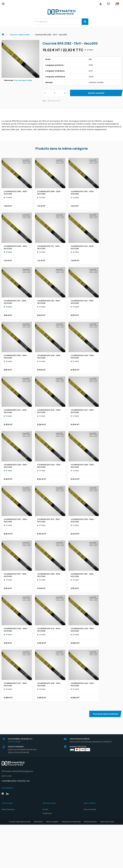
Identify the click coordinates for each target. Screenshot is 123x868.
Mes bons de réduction (92, 825)
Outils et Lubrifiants (9, 833)
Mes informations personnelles (95, 821)
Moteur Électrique (8, 809)
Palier (4, 829)
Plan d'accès (47, 849)
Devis (45, 841)
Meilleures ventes (49, 857)
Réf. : (45, 101)
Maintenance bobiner (53, 820)
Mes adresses (89, 817)
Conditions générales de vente (20, 865)
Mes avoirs (88, 813)
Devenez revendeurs (50, 833)
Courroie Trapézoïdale (10, 817)
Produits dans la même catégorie (61, 148)
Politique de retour (90, 865)
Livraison (46, 845)
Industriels (49, 829)
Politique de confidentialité (71, 865)
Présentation (47, 813)
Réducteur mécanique (10, 813)
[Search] (85, 22)
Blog (44, 837)
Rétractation (38, 865)
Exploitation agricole (52, 823)
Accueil (4, 33)
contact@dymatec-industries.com (16, 781)
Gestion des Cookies (107, 865)
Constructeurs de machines (55, 826)
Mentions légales (52, 865)
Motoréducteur (7, 821)
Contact (45, 853)
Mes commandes (90, 809)
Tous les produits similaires (105, 714)
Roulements (6, 825)
